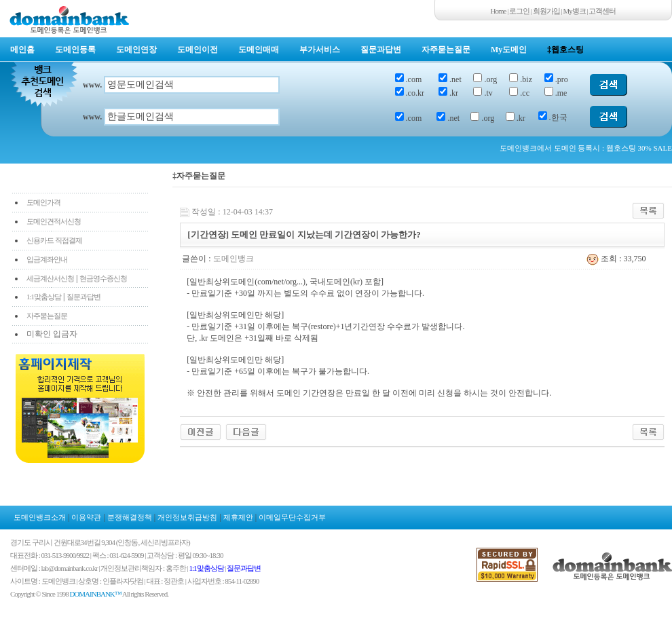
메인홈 (22, 50)
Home (499, 11)
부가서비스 (320, 50)
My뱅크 (575, 11)
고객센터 (602, 11)
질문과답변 (381, 50)
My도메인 (509, 50)
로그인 (519, 11)
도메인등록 (75, 50)
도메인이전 (198, 50)
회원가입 (546, 11)
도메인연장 (136, 50)
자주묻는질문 (446, 50)
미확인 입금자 (52, 334)
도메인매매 (259, 50)
